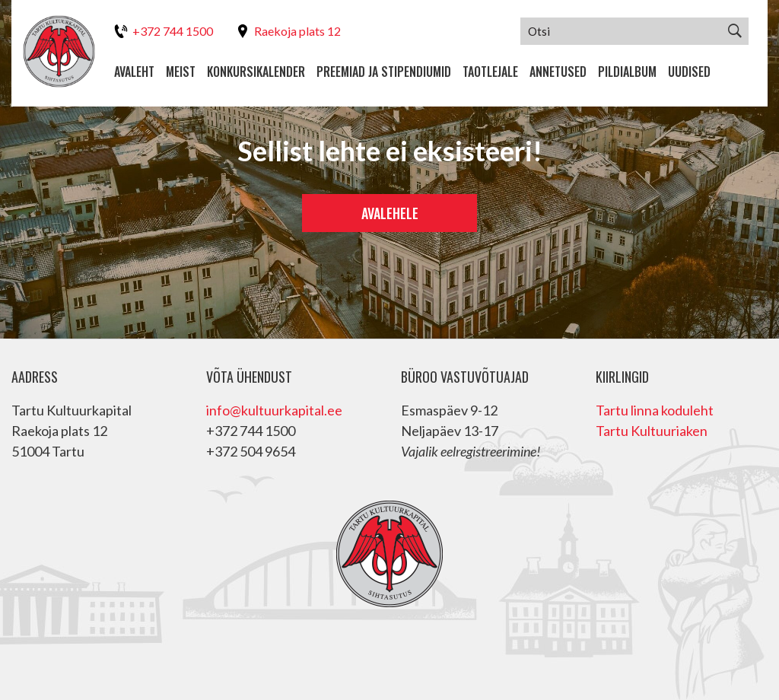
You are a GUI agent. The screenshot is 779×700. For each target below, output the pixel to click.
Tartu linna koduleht (655, 410)
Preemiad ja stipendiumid (384, 72)
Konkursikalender (256, 72)
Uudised (689, 72)
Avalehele (390, 213)
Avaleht (134, 72)
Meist (181, 72)
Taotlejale (490, 72)
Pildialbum (627, 72)
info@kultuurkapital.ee (274, 410)
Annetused (558, 72)
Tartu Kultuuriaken (652, 431)
